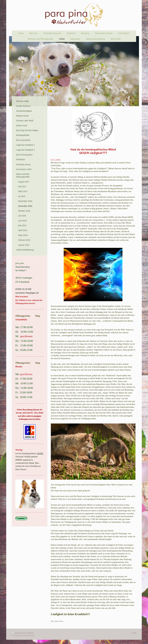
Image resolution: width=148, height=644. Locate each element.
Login (134, 633)
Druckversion (19, 633)
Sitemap (30, 633)
